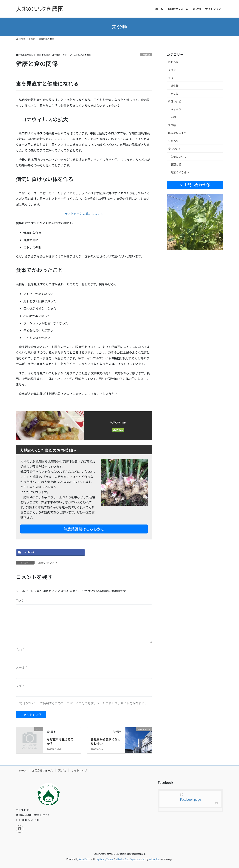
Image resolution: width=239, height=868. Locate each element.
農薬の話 (176, 164)
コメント (22, 600)
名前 (20, 649)
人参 (173, 117)
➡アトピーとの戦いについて (84, 214)
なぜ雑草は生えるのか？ (60, 741)
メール (21, 667)
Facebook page (190, 799)
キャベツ (176, 109)
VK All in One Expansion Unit (131, 859)
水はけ (175, 93)
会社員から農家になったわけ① (105, 741)
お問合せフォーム (42, 770)
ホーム (23, 770)
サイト (20, 685)
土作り (172, 78)
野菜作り (173, 141)
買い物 (62, 770)
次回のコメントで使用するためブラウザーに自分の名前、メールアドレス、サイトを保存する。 (83, 703)
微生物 (175, 86)
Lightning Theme (105, 859)
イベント (173, 70)
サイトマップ (79, 770)
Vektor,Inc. (154, 859)
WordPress (85, 859)
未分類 (146, 55)
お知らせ (173, 62)
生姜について (179, 157)
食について (52, 563)
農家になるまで (177, 133)
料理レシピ (175, 101)
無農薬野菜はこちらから (84, 529)
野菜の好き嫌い (180, 172)
